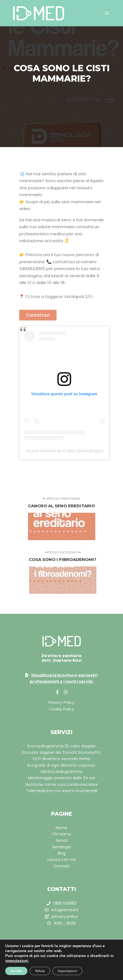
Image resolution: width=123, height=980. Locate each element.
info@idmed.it (62, 910)
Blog (62, 853)
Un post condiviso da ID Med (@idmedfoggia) (64, 451)
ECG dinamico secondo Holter (62, 759)
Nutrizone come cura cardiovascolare (62, 784)
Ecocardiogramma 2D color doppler (62, 746)
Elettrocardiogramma (62, 772)
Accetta (16, 971)
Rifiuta (40, 971)
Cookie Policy (62, 709)
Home (62, 828)
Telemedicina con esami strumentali (62, 791)
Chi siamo (62, 834)
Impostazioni (67, 971)
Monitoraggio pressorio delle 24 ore (62, 778)
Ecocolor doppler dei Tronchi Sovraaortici (62, 752)
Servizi (62, 840)
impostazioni (17, 961)
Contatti (62, 866)
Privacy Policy (62, 703)
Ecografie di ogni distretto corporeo (62, 765)
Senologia (62, 847)
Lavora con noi (62, 859)
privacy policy (62, 916)
